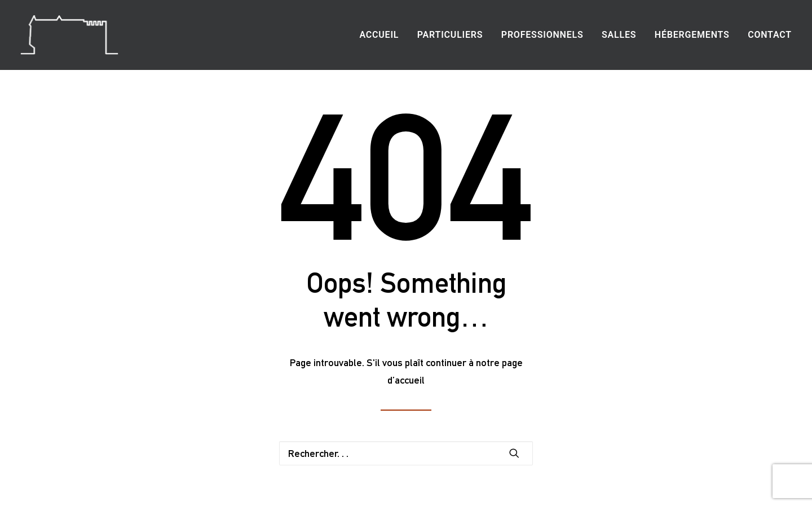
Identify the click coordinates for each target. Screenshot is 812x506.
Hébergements (692, 35)
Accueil (379, 35)
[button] (514, 453)
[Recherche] (406, 453)
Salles (619, 35)
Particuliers (450, 35)
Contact (770, 35)
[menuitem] (383, 35)
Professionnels (542, 35)
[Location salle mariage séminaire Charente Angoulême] (69, 35)
